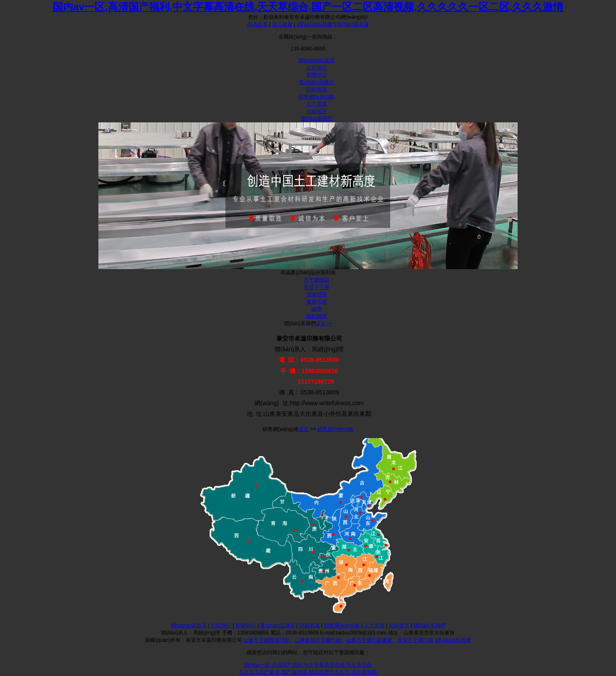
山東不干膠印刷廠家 (369, 640)
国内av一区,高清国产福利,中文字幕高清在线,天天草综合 (308, 665)
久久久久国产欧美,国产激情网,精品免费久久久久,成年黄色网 (308, 672)
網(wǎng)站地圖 (315, 24)
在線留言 (317, 111)
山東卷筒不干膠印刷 (318, 640)
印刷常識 (317, 89)
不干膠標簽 (317, 280)
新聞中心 (317, 75)
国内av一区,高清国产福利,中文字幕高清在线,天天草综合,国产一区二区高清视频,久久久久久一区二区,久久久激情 (308, 7)
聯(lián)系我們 (317, 119)
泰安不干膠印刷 (415, 640)
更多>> (324, 323)
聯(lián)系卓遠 (353, 24)
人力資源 (317, 104)
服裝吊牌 (317, 302)
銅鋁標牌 (317, 316)
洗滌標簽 (317, 294)
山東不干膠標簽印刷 (267, 640)
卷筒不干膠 (317, 287)
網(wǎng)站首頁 (317, 60)
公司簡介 (317, 68)
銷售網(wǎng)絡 (317, 97)
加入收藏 (282, 24)
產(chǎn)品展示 (316, 82)
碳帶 (317, 309)
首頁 (304, 429)
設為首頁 (258, 24)
